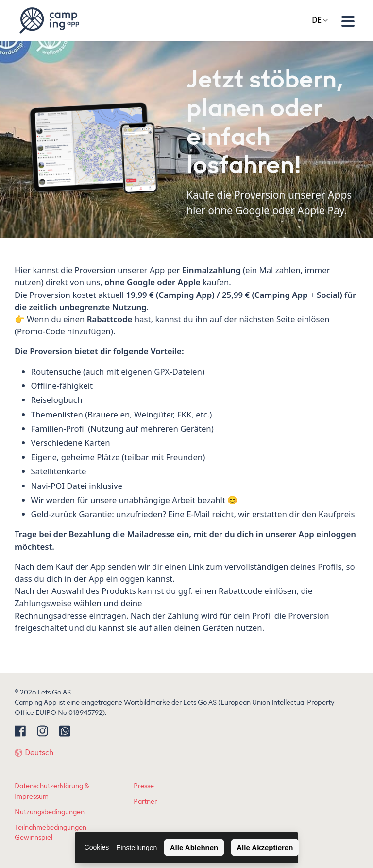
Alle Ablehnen (194, 847)
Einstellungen (136, 848)
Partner (145, 802)
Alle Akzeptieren (265, 847)
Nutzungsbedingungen (50, 812)
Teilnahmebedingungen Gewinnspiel (51, 833)
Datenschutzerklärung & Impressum (52, 791)
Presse (144, 786)
